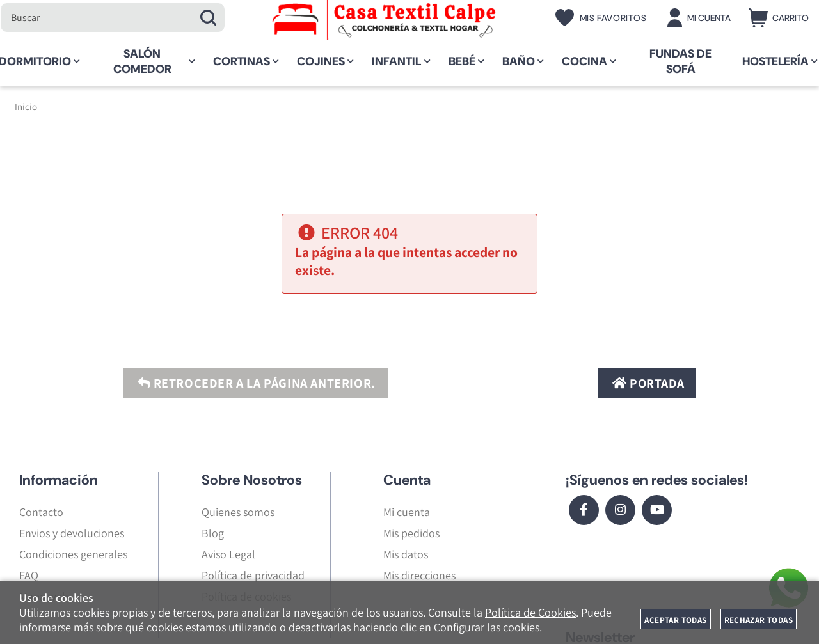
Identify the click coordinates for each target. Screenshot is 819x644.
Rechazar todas (759, 620)
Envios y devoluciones (72, 533)
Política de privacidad (253, 575)
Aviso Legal (228, 554)
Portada (647, 383)
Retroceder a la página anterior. (255, 383)
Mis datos (406, 554)
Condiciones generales (73, 554)
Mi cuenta (407, 512)
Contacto (41, 512)
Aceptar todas (675, 620)
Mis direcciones (419, 575)
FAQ (29, 575)
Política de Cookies (530, 612)
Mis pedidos (411, 533)
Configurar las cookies (487, 627)
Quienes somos (238, 512)
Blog (213, 533)
